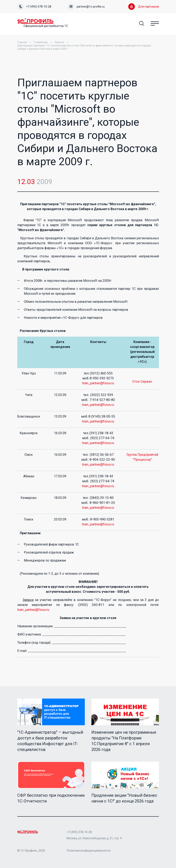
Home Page (36, 21)
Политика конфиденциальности (89, 851)
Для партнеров (144, 7)
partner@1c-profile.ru (86, 7)
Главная (22, 42)
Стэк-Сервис (142, 382)
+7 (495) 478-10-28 (34, 7)
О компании (41, 42)
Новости (59, 42)
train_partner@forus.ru (98, 383)
